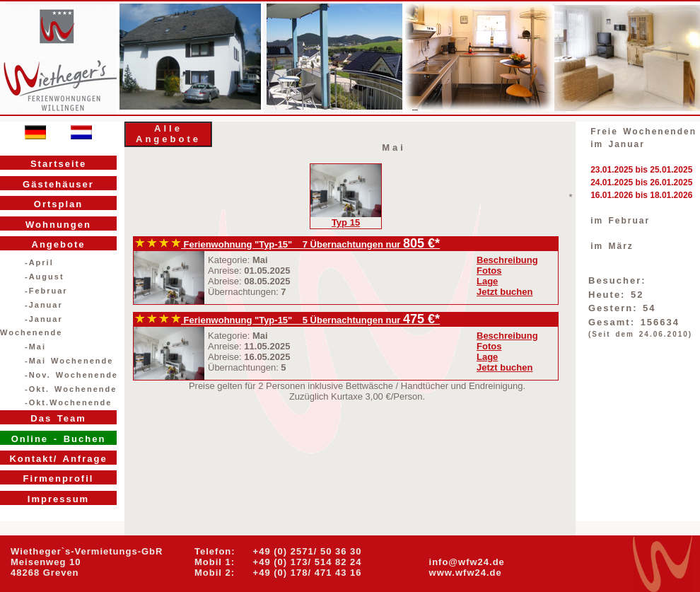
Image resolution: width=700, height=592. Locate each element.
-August (45, 277)
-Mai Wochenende (69, 361)
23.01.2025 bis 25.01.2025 (641, 170)
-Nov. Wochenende (71, 375)
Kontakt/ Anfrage (58, 459)
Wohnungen (58, 225)
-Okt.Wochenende (68, 402)
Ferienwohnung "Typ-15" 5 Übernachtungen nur (269, 320)
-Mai (35, 347)
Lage (487, 281)
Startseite (58, 164)
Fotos (489, 271)
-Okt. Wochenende (71, 389)
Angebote (59, 244)
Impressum (58, 499)
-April (39, 262)
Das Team (58, 418)
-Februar (46, 291)
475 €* (421, 319)
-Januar (44, 305)
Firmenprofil (59, 478)
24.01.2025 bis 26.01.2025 (641, 182)
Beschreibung (507, 260)
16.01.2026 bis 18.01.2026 (641, 195)
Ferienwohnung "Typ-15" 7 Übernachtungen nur (269, 244)
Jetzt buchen (504, 292)
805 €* (421, 243)
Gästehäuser (58, 184)
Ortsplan (58, 204)
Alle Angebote (168, 134)
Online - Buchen (59, 439)
